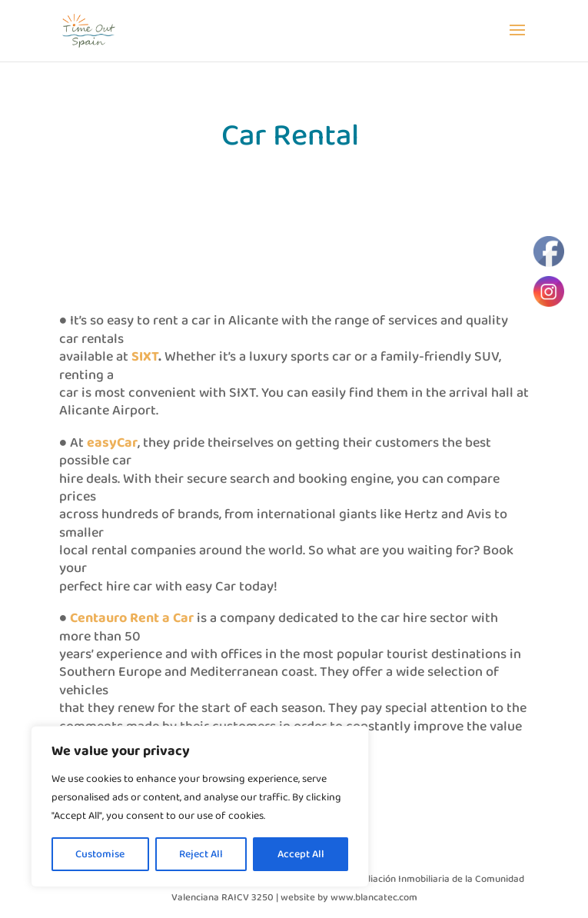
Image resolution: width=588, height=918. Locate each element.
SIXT (145, 357)
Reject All (201, 854)
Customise (100, 854)
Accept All (301, 854)
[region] (200, 807)
